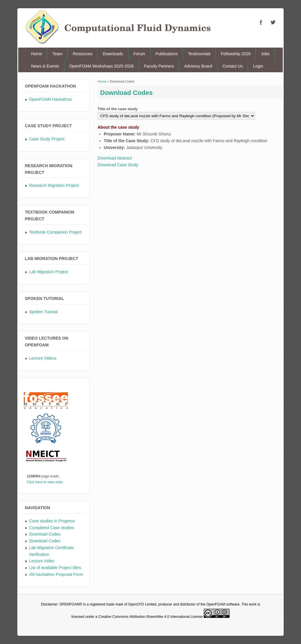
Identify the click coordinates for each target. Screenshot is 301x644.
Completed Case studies (52, 528)
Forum (139, 54)
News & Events (45, 66)
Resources (82, 54)
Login (258, 66)
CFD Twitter (273, 22)
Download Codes (45, 534)
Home (37, 54)
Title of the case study (118, 109)
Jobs (265, 54)
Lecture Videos (43, 358)
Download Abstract (115, 158)
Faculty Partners (159, 66)
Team (57, 54)
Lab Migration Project (49, 272)
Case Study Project (47, 139)
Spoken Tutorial (43, 312)
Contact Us (233, 66)
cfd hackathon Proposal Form (56, 574)
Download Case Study (118, 165)
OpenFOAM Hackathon (51, 99)
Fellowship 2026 (236, 54)
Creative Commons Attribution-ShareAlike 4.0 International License (150, 617)
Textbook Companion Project (55, 232)
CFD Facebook (261, 22)
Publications (167, 54)
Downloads (113, 54)
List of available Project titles (55, 568)
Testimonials (199, 54)
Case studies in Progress (52, 521)
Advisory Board (198, 66)
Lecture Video (42, 561)
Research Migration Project (54, 185)
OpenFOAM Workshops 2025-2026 (102, 66)
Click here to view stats (45, 482)
